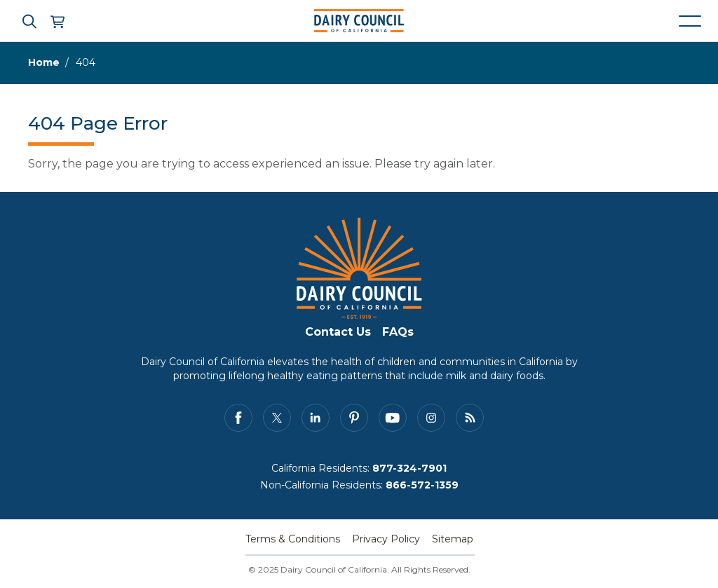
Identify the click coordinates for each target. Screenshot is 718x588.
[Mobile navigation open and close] (690, 21)
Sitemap (453, 539)
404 (86, 62)
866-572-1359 (422, 485)
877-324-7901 (409, 468)
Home (44, 62)
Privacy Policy (386, 539)
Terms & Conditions (293, 539)
